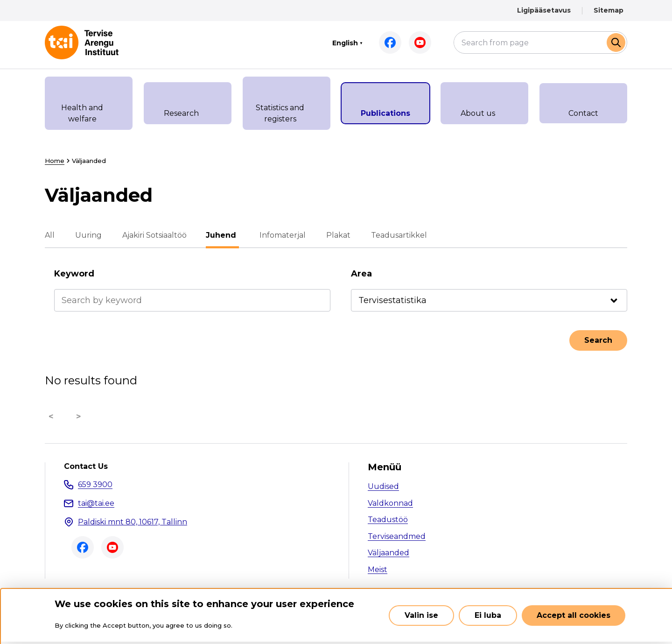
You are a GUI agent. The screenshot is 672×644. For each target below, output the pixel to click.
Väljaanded (388, 553)
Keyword (74, 274)
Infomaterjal (281, 235)
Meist (378, 570)
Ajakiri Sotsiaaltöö (154, 235)
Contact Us (86, 467)
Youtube (420, 42)
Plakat (337, 235)
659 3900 (95, 485)
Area (361, 274)
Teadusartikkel (398, 235)
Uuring (88, 235)
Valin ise (421, 615)
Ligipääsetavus (544, 10)
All (50, 235)
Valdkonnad (390, 503)
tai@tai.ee (96, 503)
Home (55, 161)
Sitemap (609, 10)
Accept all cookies (574, 615)
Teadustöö (388, 520)
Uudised (383, 486)
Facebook (390, 42)
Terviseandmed (397, 536)
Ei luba (488, 615)
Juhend (222, 235)
